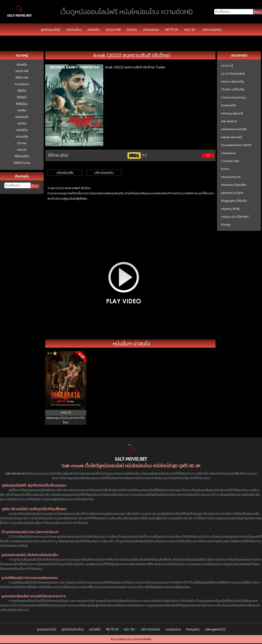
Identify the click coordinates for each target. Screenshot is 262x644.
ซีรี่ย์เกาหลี (22, 78)
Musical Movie (231, 177)
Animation (151, 29)
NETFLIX (172, 29)
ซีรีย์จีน (22, 91)
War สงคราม (229, 121)
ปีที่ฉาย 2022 (58, 155)
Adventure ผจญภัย (234, 129)
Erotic (225, 169)
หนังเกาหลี (113, 29)
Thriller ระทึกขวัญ (233, 90)
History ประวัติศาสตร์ (235, 217)
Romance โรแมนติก (234, 185)
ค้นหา (35, 186)
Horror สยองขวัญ (233, 82)
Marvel (22, 150)
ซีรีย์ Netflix (22, 156)
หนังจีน (132, 29)
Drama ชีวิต (229, 105)
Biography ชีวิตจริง (234, 201)
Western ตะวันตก (232, 193)
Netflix (22, 110)
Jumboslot (173, 629)
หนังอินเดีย (22, 117)
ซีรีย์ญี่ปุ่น (22, 104)
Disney (22, 143)
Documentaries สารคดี (236, 145)
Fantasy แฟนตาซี (232, 114)
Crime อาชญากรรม (234, 98)
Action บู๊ (227, 66)
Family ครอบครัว (232, 137)
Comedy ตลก (230, 161)
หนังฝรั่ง (94, 29)
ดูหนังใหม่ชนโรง (73, 629)
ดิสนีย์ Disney (22, 163)
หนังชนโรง (74, 29)
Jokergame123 (215, 629)
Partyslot (193, 629)
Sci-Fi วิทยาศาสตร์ (233, 74)
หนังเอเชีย (22, 137)
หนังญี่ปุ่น (22, 130)
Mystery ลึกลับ (231, 209)
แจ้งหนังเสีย (65, 173)
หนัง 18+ (190, 29)
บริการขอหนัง (212, 29)
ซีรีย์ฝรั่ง (22, 97)
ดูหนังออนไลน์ (50, 29)
